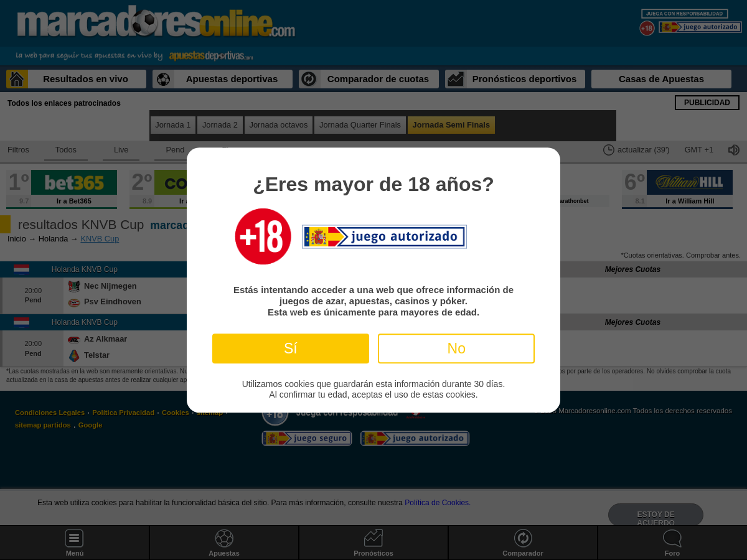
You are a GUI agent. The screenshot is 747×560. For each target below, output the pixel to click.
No (457, 348)
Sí (291, 348)
